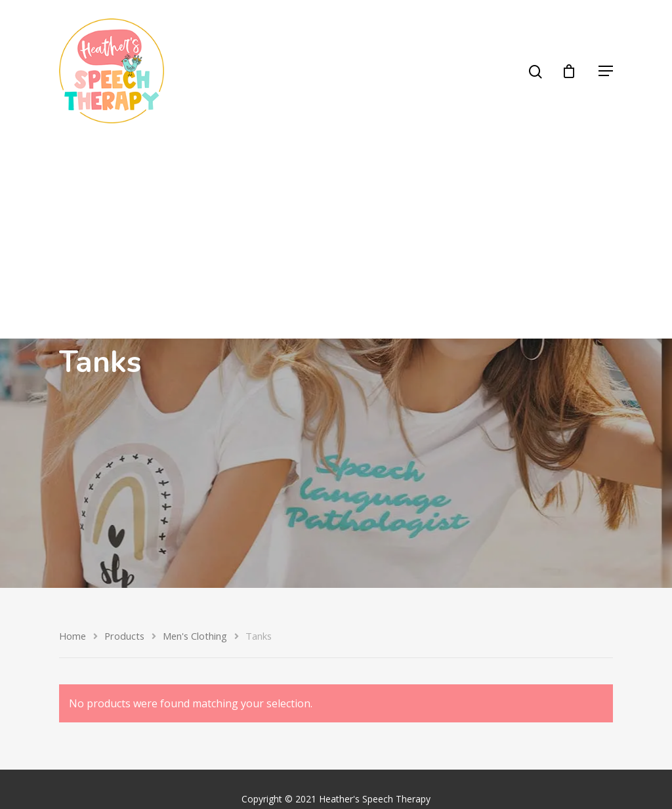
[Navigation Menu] (606, 71)
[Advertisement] (336, 240)
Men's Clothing (195, 636)
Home (73, 636)
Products (124, 636)
